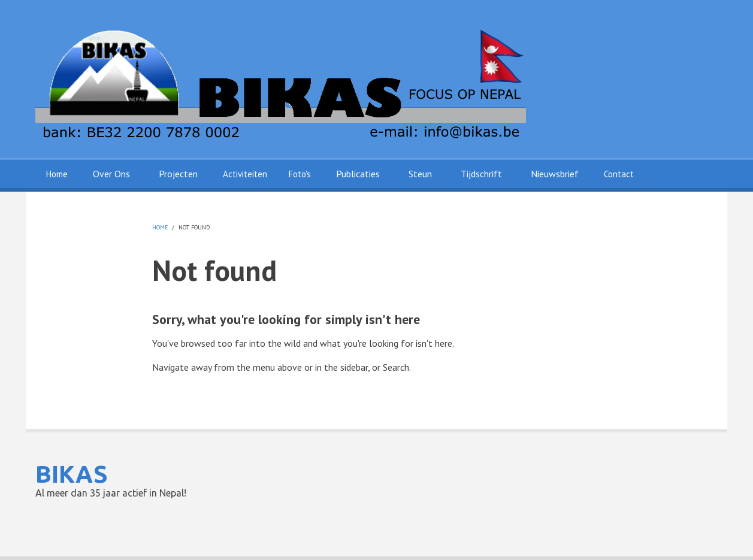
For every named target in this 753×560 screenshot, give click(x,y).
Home (57, 174)
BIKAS (72, 474)
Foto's (300, 174)
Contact (619, 174)
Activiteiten (245, 174)
